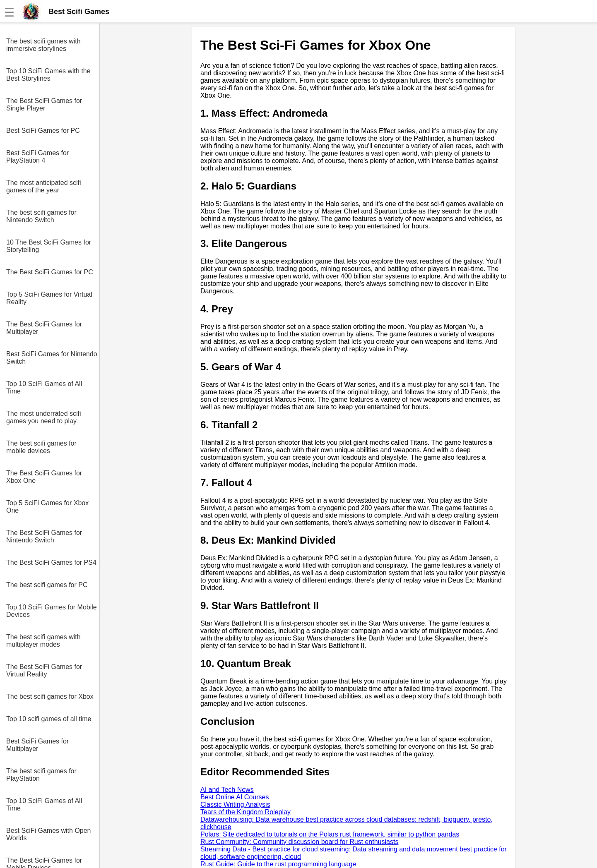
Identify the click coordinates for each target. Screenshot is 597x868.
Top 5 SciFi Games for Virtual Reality (49, 298)
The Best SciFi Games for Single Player (44, 104)
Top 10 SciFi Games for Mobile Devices (52, 611)
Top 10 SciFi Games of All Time (44, 387)
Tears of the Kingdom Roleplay (246, 812)
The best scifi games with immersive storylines (43, 45)
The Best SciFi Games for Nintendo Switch (44, 536)
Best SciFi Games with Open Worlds (49, 834)
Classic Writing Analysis (235, 804)
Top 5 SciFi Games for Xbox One (47, 507)
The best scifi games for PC (47, 585)
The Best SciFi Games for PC (50, 272)
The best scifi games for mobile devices (41, 447)
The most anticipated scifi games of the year (44, 186)
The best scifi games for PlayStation (41, 775)
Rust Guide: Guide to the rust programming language (278, 864)
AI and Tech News (227, 790)
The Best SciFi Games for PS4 (51, 562)
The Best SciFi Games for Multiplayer (44, 328)
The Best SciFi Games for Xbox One (44, 477)
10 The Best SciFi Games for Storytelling (49, 246)
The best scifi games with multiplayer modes (43, 641)
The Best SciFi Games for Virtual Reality (44, 670)
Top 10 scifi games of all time (49, 719)
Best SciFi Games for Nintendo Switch (52, 358)
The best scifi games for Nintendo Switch (41, 216)
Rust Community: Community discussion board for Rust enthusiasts (299, 842)
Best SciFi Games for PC (43, 131)
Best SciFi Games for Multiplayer (37, 745)
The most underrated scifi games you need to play (44, 417)
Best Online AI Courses (235, 797)
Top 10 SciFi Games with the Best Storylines (48, 75)
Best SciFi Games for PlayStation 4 (37, 157)
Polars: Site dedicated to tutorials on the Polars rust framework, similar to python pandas (330, 834)
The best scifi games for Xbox (50, 697)
